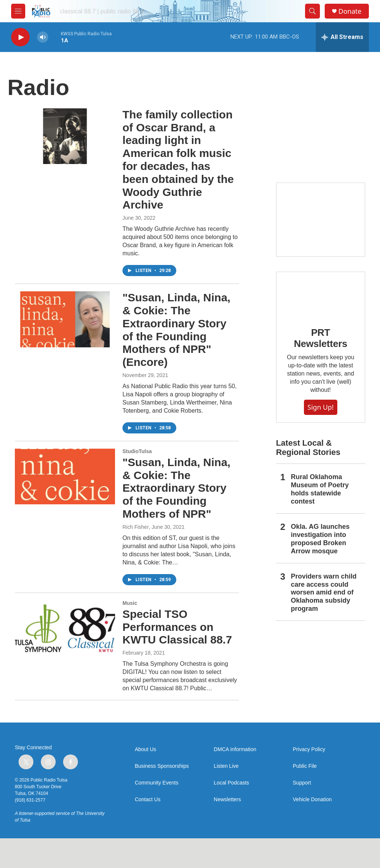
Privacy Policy (309, 749)
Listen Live (226, 766)
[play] (20, 37)
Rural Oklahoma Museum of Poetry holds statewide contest (320, 489)
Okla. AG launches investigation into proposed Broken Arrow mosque (320, 539)
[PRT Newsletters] (321, 294)
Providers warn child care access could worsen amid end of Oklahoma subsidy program (324, 593)
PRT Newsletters (321, 338)
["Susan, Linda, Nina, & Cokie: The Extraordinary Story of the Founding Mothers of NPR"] (65, 476)
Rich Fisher (136, 527)
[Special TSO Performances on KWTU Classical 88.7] (65, 628)
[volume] (43, 37)
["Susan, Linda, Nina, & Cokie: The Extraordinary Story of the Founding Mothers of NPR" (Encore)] (65, 319)
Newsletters (227, 800)
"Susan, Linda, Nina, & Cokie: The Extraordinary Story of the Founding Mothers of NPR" (176, 488)
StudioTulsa (137, 451)
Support (302, 783)
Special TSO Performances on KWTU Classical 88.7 (177, 627)
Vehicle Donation (312, 800)
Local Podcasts (231, 783)
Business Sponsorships (162, 766)
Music (130, 603)
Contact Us (148, 800)
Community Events (156, 783)
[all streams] (342, 37)
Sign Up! (321, 407)
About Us (145, 749)
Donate (350, 11)
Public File (305, 766)
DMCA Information (235, 749)
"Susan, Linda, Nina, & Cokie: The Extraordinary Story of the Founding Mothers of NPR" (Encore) (176, 330)
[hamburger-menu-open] (18, 11)
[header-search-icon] (312, 11)
